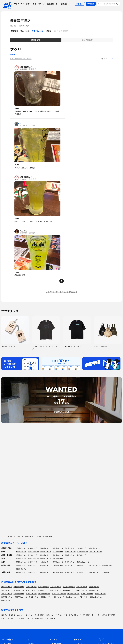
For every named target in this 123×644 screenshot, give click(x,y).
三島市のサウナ (56, 587)
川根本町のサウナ (96, 597)
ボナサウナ (59, 615)
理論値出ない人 (26, 67)
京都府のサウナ (33, 562)
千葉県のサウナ (70, 552)
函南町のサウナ (34, 597)
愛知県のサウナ (46, 558)
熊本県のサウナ (58, 572)
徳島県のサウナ (82, 565)
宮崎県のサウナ (82, 572)
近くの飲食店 (87, 40)
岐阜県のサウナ (21, 558)
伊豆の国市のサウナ (59, 594)
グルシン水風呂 (39, 615)
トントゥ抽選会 (62, 4)
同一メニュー (106, 59)
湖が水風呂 (39, 618)
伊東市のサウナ (82, 587)
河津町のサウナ (100, 594)
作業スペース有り (7, 618)
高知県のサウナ (21, 569)
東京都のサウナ (82, 552)
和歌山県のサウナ (83, 562)
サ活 (35, 4)
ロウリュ (4, 615)
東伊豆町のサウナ (87, 594)
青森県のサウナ (33, 548)
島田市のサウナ (94, 587)
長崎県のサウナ (46, 572)
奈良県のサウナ (70, 562)
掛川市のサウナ (43, 590)
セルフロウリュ (14, 615)
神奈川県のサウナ (96, 552)
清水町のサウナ (47, 597)
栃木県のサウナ (33, 552)
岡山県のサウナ (46, 565)
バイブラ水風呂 (85, 615)
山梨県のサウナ (70, 555)
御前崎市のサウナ (44, 594)
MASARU (24, 231)
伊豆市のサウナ (31, 594)
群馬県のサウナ (46, 552)
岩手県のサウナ (46, 548)
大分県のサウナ (70, 572)
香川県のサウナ (95, 565)
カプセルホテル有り (108, 615)
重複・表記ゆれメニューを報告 (21, 59)
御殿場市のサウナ (69, 590)
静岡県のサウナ (33, 558)
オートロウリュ (27, 615)
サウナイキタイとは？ (22, 4)
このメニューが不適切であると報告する (62, 292)
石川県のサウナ (46, 555)
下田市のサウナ (94, 590)
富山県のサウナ (33, 555)
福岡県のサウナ (21, 572)
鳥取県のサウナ (21, 565)
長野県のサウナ (82, 555)
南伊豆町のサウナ (7, 597)
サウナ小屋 (30, 618)
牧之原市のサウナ (73, 594)
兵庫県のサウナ (58, 562)
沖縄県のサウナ (109, 572)
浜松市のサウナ (19, 587)
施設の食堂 (36, 40)
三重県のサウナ (58, 558)
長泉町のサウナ (59, 597)
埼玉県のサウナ (58, 552)
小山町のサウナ (71, 597)
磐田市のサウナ (19, 590)
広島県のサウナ (58, 565)
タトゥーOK (96, 615)
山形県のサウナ (82, 548)
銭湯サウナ (50, 615)
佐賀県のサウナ (33, 572)
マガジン (42, 4)
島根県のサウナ (33, 565)
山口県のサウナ (70, 565)
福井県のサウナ (58, 555)
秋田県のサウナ (70, 548)
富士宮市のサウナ (69, 587)
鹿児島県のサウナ (96, 572)
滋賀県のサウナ (21, 562)
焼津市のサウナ (31, 590)
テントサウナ (20, 618)
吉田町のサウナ (83, 597)
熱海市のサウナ (43, 587)
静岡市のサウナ (7, 587)
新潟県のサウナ (21, 555)
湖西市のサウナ (19, 594)
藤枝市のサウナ (56, 590)
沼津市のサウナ (31, 587)
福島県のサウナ (95, 548)
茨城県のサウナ (21, 552)
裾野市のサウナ (7, 594)
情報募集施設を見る (62, 412)
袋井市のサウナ (82, 590)
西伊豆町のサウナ (21, 597)
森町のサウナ (6, 601)
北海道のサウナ (21, 548)
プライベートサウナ (51, 618)
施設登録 (50, 4)
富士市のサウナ (7, 590)
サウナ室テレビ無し (71, 615)
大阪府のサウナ (46, 562)
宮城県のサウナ (58, 548)
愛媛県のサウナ (107, 565)
